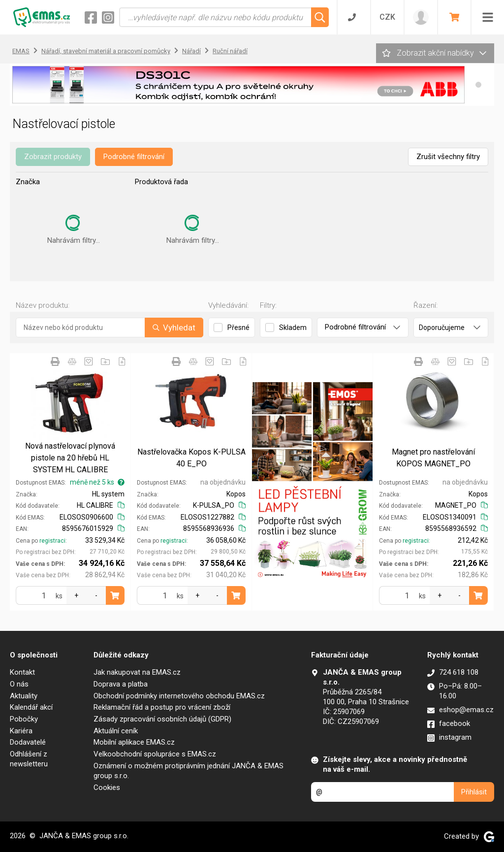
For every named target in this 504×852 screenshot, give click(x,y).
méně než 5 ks (97, 482)
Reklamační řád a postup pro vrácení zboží (162, 707)
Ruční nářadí (230, 51)
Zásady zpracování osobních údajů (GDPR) (162, 719)
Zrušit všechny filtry (448, 157)
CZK (387, 17)
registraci (52, 541)
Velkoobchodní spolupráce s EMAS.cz (155, 754)
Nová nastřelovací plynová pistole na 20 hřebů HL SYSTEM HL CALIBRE (70, 458)
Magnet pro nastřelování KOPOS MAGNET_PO (433, 458)
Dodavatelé (28, 742)
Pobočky (24, 719)
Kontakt (22, 672)
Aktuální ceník (116, 731)
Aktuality (24, 696)
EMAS (21, 51)
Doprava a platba (121, 684)
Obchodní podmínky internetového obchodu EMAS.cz (179, 696)
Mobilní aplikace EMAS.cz (134, 742)
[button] (478, 85)
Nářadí (191, 51)
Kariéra (21, 731)
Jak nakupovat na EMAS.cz (137, 672)
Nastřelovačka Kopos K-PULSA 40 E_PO (191, 458)
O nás (19, 684)
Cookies (107, 787)
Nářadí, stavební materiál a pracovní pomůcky (106, 51)
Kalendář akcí (31, 707)
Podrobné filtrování (134, 157)
